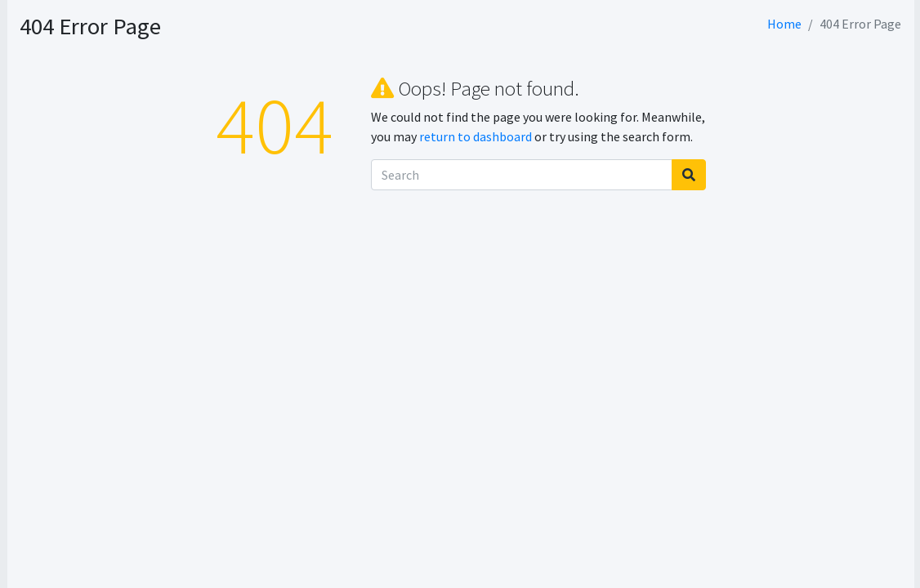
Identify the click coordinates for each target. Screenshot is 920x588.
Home (784, 24)
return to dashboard (577, 136)
